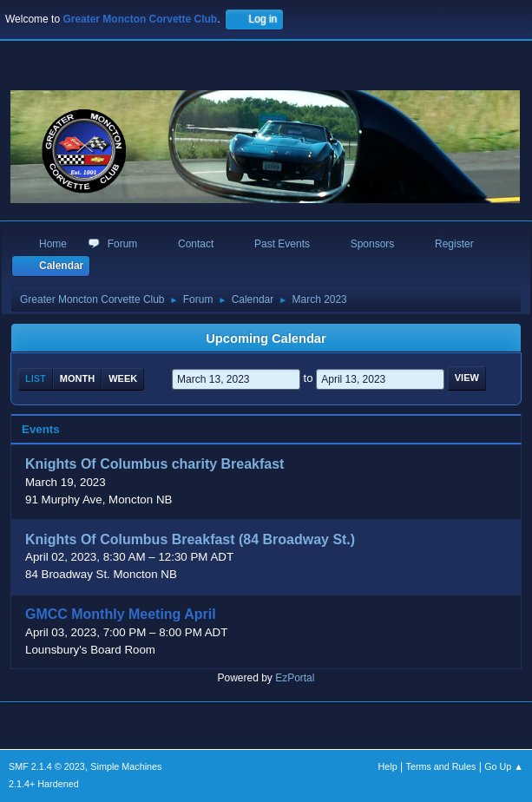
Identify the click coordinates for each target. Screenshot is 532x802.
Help (388, 766)
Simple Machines (126, 766)
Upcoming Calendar (266, 339)
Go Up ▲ (504, 766)
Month (77, 378)
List (36, 378)
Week (123, 378)
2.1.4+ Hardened (44, 784)
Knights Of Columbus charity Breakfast (154, 465)
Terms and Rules (441, 766)
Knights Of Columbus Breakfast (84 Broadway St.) (190, 539)
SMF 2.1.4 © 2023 (47, 766)
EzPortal (295, 678)
